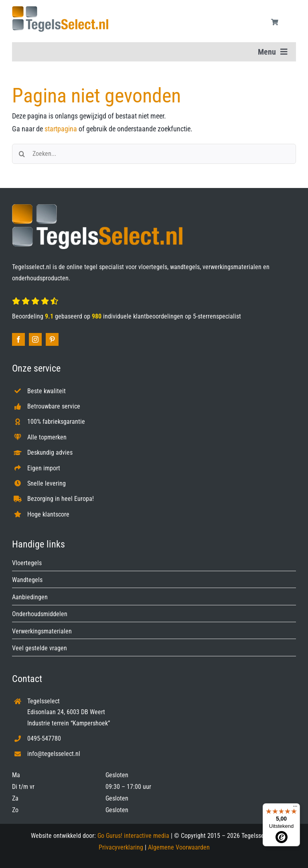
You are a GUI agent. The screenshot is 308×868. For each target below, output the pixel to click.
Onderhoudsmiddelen (40, 614)
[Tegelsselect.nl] (60, 9)
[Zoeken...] (154, 154)
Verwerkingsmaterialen (42, 631)
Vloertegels (27, 563)
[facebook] (18, 339)
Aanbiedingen (30, 597)
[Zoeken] (22, 154)
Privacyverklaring (121, 847)
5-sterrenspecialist (217, 316)
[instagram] (35, 339)
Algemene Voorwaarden (179, 847)
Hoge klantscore (48, 514)
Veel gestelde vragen (40, 648)
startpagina (61, 129)
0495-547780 (44, 738)
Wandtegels (27, 580)
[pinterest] (52, 339)
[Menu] (295, 808)
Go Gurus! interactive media (133, 836)
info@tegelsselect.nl (54, 754)
